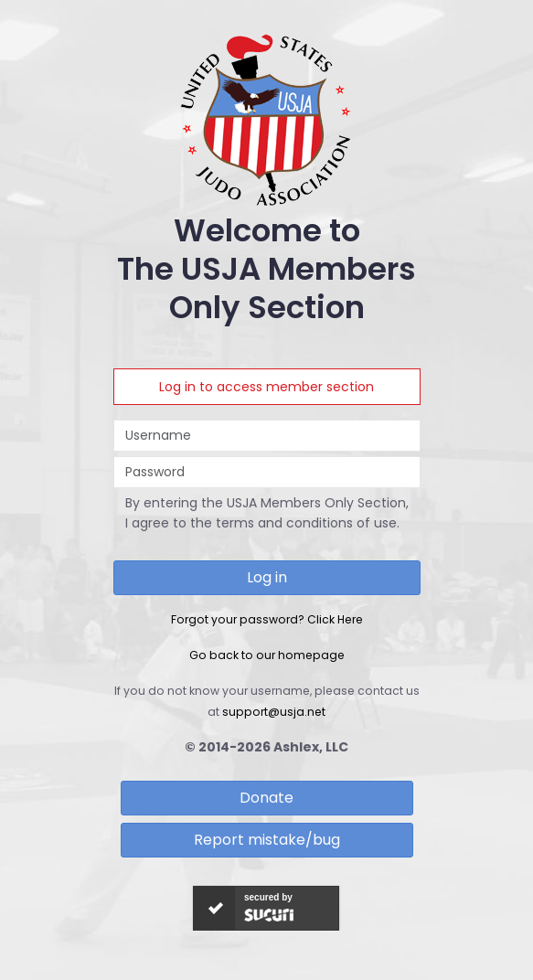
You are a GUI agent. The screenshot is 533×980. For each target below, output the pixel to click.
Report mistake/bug (267, 840)
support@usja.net (274, 712)
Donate (266, 798)
